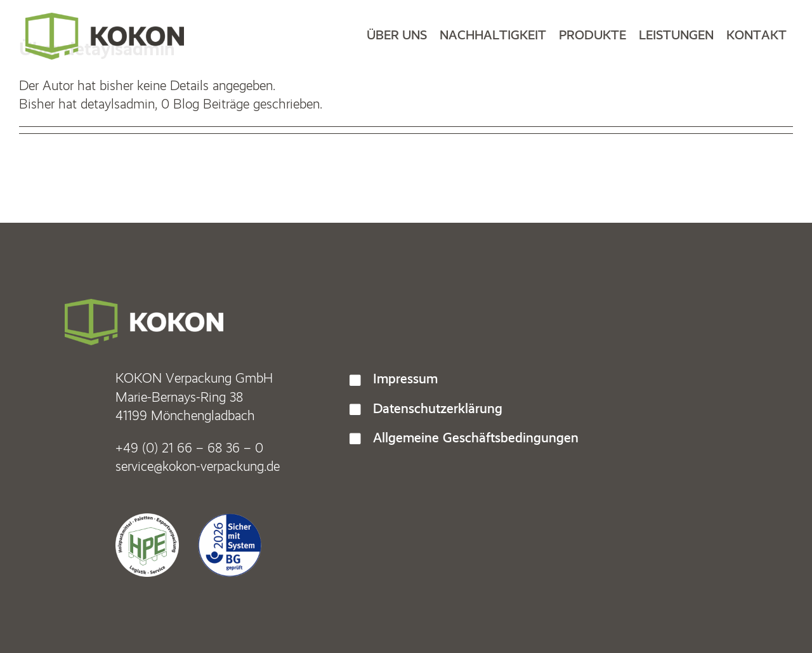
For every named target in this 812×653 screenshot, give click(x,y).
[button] (548, 379)
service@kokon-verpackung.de (198, 466)
